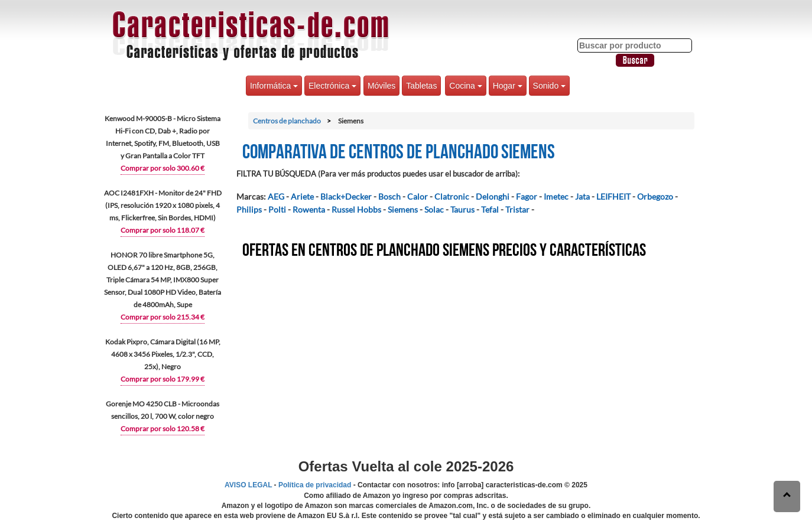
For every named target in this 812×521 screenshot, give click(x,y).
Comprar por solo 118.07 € (163, 230)
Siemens (403, 209)
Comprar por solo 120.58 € (163, 429)
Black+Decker (346, 196)
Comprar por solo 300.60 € (163, 168)
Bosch (389, 196)
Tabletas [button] (421, 86)
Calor (418, 196)
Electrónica (332, 86)
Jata (582, 196)
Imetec (556, 196)
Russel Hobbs (356, 209)
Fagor (527, 196)
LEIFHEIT (613, 196)
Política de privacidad (315, 485)
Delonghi (493, 196)
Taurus (462, 209)
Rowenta (309, 209)
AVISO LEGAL (248, 485)
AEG (276, 196)
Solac (434, 209)
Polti (277, 209)
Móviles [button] (381, 86)
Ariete (302, 196)
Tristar (517, 209)
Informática (274, 86)
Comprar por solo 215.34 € (163, 317)
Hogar (508, 86)
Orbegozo (655, 196)
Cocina (465, 86)
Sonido (549, 86)
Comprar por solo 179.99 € (163, 379)
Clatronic (452, 196)
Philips (249, 209)
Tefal (490, 209)
